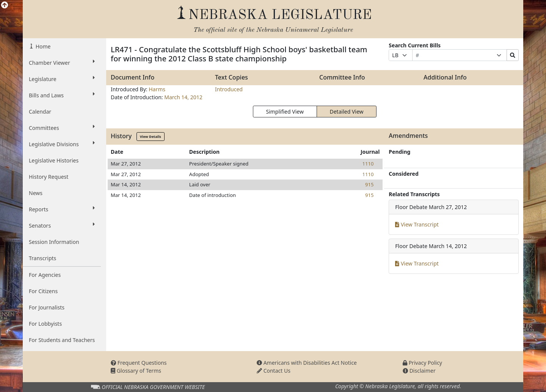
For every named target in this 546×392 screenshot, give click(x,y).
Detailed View (347, 112)
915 (369, 184)
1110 (368, 164)
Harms (157, 89)
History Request (49, 177)
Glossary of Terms (136, 371)
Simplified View (285, 112)
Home (42, 46)
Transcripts (42, 258)
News (36, 193)
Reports (62, 209)
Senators (62, 225)
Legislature (62, 79)
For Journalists (47, 307)
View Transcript (417, 224)
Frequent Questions (139, 363)
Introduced (229, 89)
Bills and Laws (62, 95)
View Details (151, 137)
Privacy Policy (422, 363)
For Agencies (45, 275)
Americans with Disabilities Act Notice (307, 363)
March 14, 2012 (183, 97)
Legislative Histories (54, 160)
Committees (62, 128)
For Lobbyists (45, 324)
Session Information (54, 242)
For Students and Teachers (62, 340)
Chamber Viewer (62, 62)
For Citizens (43, 291)
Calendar (40, 112)
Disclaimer (419, 371)
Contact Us (274, 371)
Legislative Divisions (62, 144)
